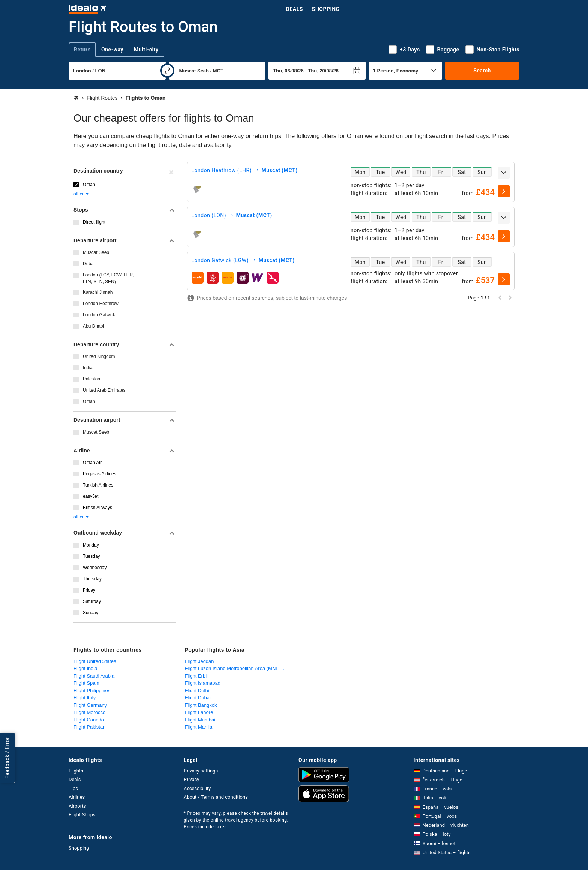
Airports (77, 806)
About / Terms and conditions (216, 797)
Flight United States (95, 661)
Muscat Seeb (96, 252)
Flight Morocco (89, 712)
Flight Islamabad (203, 683)
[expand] (504, 173)
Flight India (85, 668)
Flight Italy (85, 698)
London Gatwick (99, 315)
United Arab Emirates (104, 390)
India (88, 368)
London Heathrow (101, 304)
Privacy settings (201, 771)
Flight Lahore (199, 712)
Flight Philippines (92, 690)
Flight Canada (89, 720)
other (82, 194)
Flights (76, 771)
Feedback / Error (7, 758)
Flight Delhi (197, 690)
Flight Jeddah (199, 661)
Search (482, 71)
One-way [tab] (112, 50)
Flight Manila (199, 727)
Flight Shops (82, 815)
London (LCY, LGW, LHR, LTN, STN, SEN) (109, 278)
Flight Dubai (198, 698)
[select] (504, 191)
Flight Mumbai (200, 720)
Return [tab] (82, 50)
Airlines (77, 797)
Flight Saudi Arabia (94, 676)
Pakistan (91, 379)
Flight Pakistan (89, 727)
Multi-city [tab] (146, 50)
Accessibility (197, 788)
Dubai (89, 264)
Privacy (192, 779)
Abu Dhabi (93, 326)
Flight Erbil (196, 676)
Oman (89, 185)
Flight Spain (86, 683)
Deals (295, 9)
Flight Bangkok (201, 705)
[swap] (167, 71)
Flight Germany (90, 705)
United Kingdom (99, 356)
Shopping (326, 9)
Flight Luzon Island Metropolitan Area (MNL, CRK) (239, 668)
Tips (73, 788)
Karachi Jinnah (98, 292)
